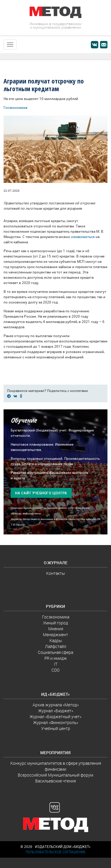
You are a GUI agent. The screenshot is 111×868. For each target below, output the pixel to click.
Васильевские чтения (55, 781)
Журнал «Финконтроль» (56, 723)
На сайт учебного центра (41, 493)
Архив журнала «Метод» (56, 705)
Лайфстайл (56, 647)
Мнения (56, 629)
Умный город (55, 623)
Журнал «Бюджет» (56, 711)
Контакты (55, 573)
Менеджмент (55, 635)
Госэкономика (15, 108)
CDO (55, 670)
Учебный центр (56, 728)
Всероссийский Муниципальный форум (55, 775)
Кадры (56, 641)
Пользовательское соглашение (55, 852)
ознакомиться (83, 237)
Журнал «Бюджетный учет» (55, 717)
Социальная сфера (55, 652)
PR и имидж (56, 658)
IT (56, 664)
